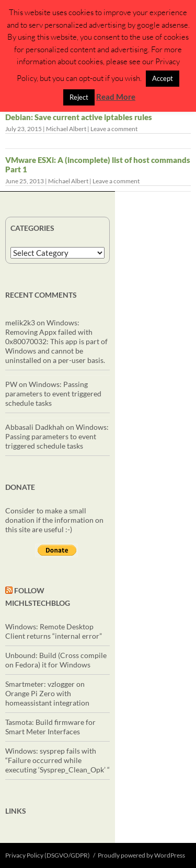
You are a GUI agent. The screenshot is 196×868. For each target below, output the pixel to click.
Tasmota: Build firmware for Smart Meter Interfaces (50, 727)
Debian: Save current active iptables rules (79, 117)
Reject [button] (79, 97)
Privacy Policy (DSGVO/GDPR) (48, 855)
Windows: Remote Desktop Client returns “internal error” (54, 631)
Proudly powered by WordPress (141, 855)
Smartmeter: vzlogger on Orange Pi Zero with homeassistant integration (47, 693)
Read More (116, 97)
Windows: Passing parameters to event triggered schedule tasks (53, 394)
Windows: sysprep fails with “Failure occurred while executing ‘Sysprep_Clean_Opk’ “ (57, 760)
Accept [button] (163, 78)
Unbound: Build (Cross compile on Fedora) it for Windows (56, 660)
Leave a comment (114, 129)
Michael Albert (66, 129)
